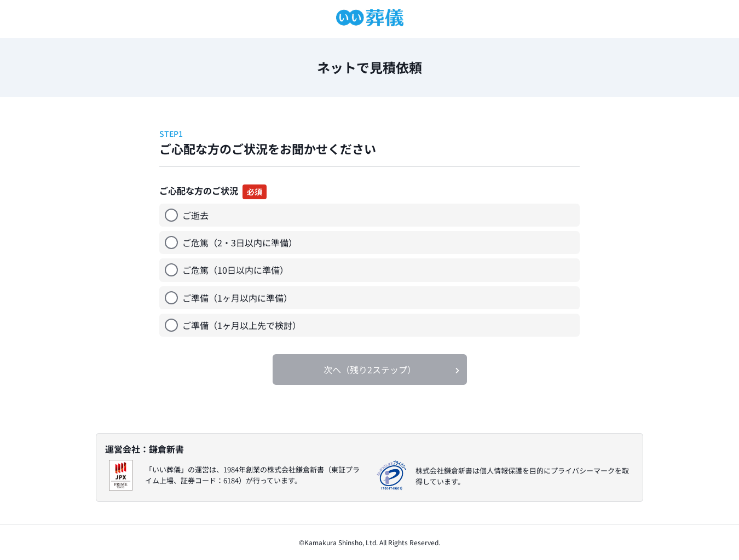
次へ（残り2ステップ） (370, 370)
